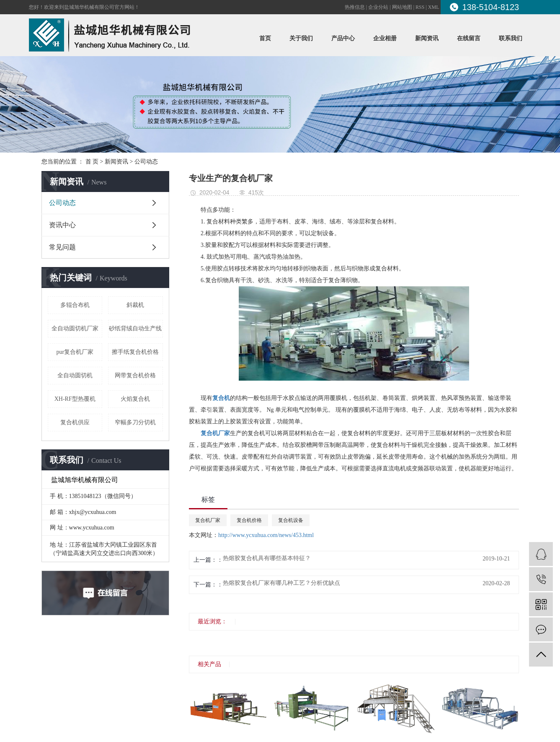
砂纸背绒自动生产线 (135, 328)
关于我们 (301, 38)
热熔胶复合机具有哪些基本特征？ (267, 558)
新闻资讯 (427, 38)
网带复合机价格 (135, 375)
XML (434, 7)
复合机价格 (249, 520)
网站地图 (402, 7)
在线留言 (469, 38)
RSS (420, 7)
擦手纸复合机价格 (135, 352)
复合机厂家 (208, 520)
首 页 (92, 162)
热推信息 (355, 7)
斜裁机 (135, 305)
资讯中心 (62, 225)
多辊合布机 (75, 305)
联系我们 (511, 38)
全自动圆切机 (75, 375)
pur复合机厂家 (75, 352)
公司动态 (146, 162)
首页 (265, 38)
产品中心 (343, 38)
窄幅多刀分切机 (135, 422)
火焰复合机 (135, 399)
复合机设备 (291, 520)
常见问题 (62, 247)
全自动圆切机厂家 (75, 328)
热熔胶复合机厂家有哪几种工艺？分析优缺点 (281, 583)
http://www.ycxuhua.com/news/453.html (266, 535)
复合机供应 (75, 422)
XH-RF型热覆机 (75, 399)
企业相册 (385, 38)
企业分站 (378, 7)
